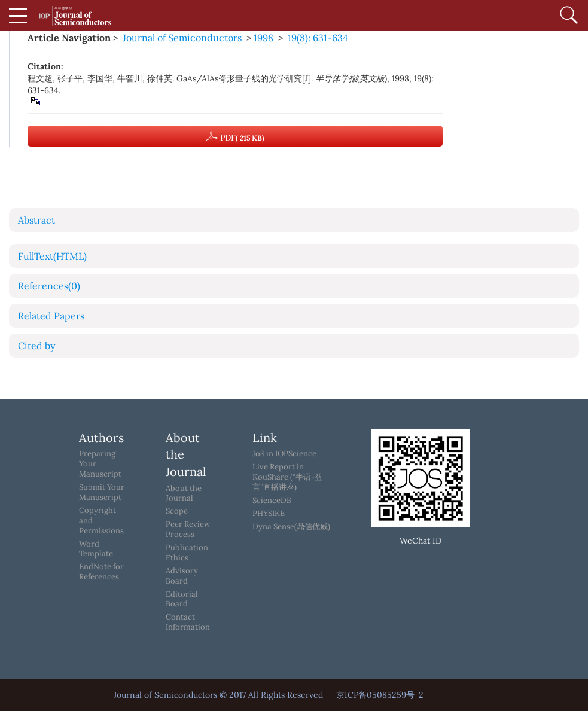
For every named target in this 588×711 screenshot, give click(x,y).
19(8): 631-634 (318, 38)
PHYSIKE (269, 514)
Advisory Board (182, 576)
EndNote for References (101, 572)
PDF (235, 136)
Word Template (96, 549)
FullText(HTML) (52, 256)
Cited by (36, 346)
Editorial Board (182, 599)
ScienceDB (272, 501)
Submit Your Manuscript (102, 492)
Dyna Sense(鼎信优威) (291, 527)
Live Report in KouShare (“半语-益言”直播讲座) (287, 477)
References (49, 286)
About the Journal (184, 494)
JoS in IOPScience (284, 454)
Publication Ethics (187, 553)
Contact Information (188, 622)
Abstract (36, 220)
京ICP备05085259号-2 (380, 695)
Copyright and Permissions (101, 521)
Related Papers (51, 316)
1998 (263, 38)
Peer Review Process (188, 530)
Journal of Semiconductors (182, 38)
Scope (177, 511)
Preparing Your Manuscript (100, 464)
